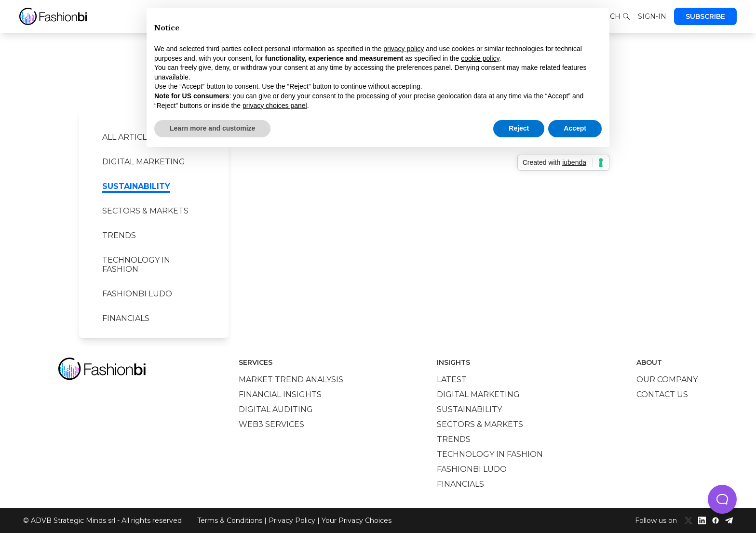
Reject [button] (519, 128)
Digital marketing (144, 162)
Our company (667, 380)
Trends (119, 235)
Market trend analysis (291, 380)
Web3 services (271, 424)
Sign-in (652, 16)
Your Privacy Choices (357, 520)
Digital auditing (276, 409)
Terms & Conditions (230, 520)
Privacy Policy (292, 520)
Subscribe (705, 16)
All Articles (129, 137)
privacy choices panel (275, 106)
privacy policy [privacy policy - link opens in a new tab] (404, 49)
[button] (722, 499)
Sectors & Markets (145, 211)
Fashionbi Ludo (137, 294)
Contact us (662, 394)
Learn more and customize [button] (212, 128)
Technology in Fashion (136, 265)
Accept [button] (575, 128)
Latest (452, 380)
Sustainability (136, 186)
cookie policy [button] (480, 58)
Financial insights (280, 394)
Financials (126, 318)
